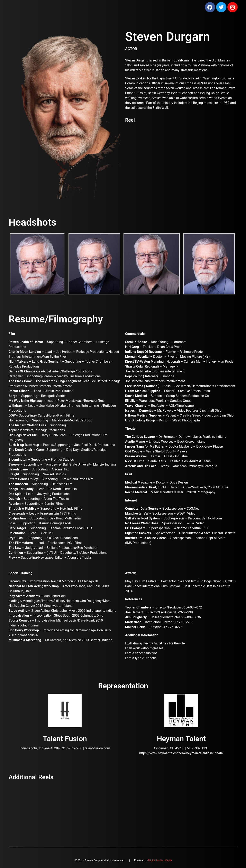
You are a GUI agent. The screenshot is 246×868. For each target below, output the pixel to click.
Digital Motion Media (160, 860)
